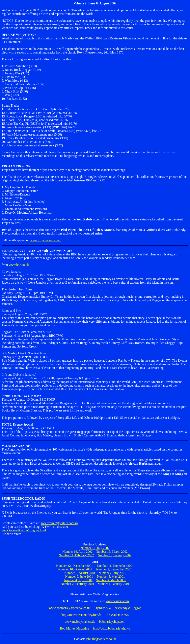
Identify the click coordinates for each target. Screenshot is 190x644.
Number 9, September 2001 (114, 569)
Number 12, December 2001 (75, 566)
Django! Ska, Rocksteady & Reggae (118, 608)
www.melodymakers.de (80, 622)
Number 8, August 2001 (80, 573)
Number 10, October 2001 (75, 569)
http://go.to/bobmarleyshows (112, 628)
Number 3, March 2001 (111, 580)
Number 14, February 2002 (76, 555)
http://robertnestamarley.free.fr (81, 615)
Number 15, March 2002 (112, 552)
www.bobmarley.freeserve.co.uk (70, 608)
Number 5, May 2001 (111, 577)
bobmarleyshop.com (112, 622)
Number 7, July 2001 (112, 573)
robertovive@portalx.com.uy (60, 523)
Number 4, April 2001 (78, 580)
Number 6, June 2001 (79, 577)
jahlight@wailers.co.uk (100, 639)
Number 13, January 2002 (115, 555)
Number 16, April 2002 (77, 552)
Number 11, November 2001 (115, 566)
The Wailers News (117, 615)
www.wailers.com (117, 601)
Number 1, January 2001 (113, 584)
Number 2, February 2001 (77, 584)
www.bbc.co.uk (19, 265)
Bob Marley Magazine (75, 628)
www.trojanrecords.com (46, 240)
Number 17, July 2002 (95, 548)
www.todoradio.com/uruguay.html (24, 530)
